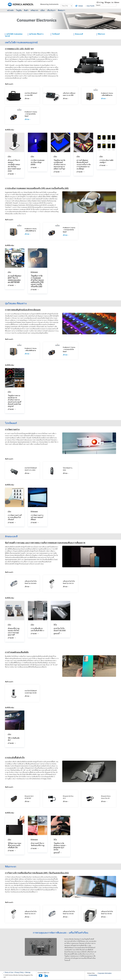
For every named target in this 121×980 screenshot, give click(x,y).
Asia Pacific (91, 6)
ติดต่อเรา (61, 10)
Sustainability (93, 975)
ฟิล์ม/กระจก (101, 34)
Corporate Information (105, 973)
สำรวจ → (28, 99)
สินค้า (26, 10)
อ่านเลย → (12, 174)
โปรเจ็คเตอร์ (56, 34)
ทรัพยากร (34, 10)
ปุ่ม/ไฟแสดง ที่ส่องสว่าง (36, 34)
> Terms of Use (9, 972)
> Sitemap (27, 972)
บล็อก (43, 10)
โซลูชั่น (19, 10)
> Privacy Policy (18, 972)
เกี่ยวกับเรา (51, 10)
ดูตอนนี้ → (58, 634)
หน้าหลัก (10, 10)
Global (81, 6)
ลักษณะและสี (79, 34)
